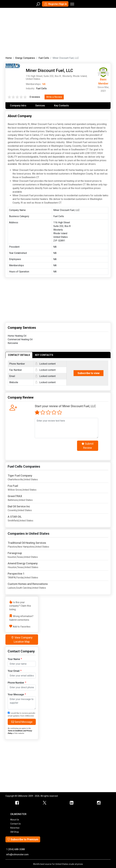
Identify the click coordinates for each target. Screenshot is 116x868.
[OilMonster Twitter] (44, 803)
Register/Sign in (55, 4)
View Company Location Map (22, 640)
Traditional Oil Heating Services (27, 543)
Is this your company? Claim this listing (20, 606)
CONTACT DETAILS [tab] (19, 355)
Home (9, 58)
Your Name (15, 659)
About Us (15, 820)
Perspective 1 (16, 574)
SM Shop (15, 832)
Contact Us (15, 824)
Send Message (22, 722)
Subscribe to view (89, 373)
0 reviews (35, 97)
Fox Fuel (13, 486)
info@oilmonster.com (17, 854)
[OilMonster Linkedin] (72, 803)
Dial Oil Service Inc (19, 506)
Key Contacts (61, 106)
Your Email (15, 671)
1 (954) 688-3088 (15, 849)
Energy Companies (25, 58)
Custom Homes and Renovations (28, 584)
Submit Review (88, 446)
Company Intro (18, 106)
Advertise (15, 828)
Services (40, 106)
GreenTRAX (15, 496)
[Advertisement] (58, 31)
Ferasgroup (15, 553)
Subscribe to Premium (23, 839)
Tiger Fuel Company (20, 476)
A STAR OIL (15, 517)
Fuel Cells (44, 58)
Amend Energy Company (23, 563)
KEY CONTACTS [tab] (44, 355)
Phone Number (17, 683)
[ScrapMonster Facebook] (17, 803)
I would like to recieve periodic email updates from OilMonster (22, 714)
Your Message (17, 694)
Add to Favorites (22, 626)
